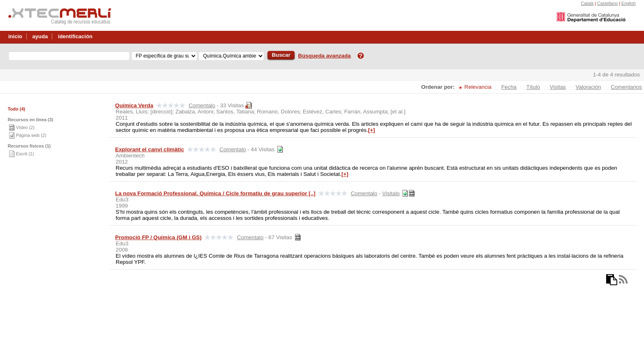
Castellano (607, 3)
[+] (371, 130)
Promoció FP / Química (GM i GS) (158, 237)
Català (587, 3)
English (629, 3)
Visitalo (391, 193)
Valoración (588, 87)
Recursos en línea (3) (31, 120)
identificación (75, 36)
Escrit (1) (25, 154)
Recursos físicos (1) (29, 146)
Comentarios (626, 87)
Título (533, 87)
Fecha (509, 87)
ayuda (40, 36)
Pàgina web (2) (31, 135)
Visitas (558, 87)
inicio (15, 36)
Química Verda (134, 105)
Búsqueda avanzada (324, 56)
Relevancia (478, 87)
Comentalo (202, 105)
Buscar (281, 55)
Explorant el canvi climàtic (150, 149)
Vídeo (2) (25, 127)
